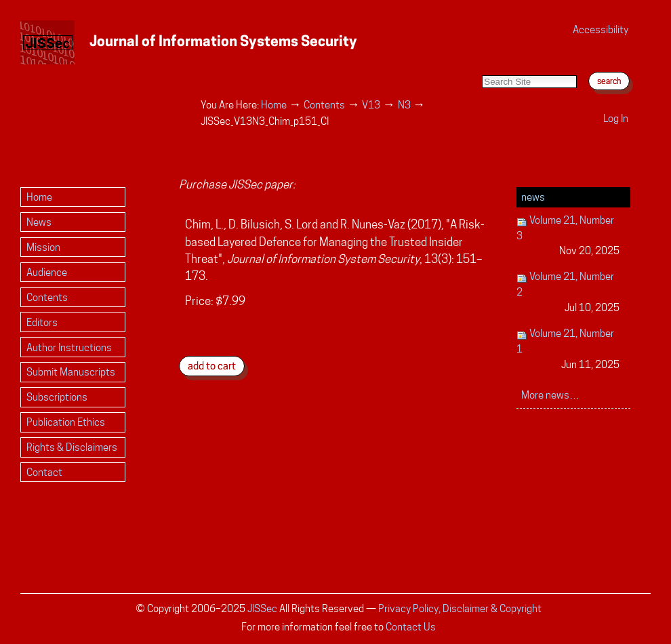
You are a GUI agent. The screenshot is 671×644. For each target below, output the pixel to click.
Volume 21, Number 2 (568, 293)
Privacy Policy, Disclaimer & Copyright (460, 608)
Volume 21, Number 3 (568, 236)
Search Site (482, 61)
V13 (371, 105)
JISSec (262, 608)
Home (274, 105)
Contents (324, 105)
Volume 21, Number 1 (568, 349)
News (533, 197)
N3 (404, 105)
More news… (550, 395)
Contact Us (411, 627)
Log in (616, 118)
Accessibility (601, 29)
